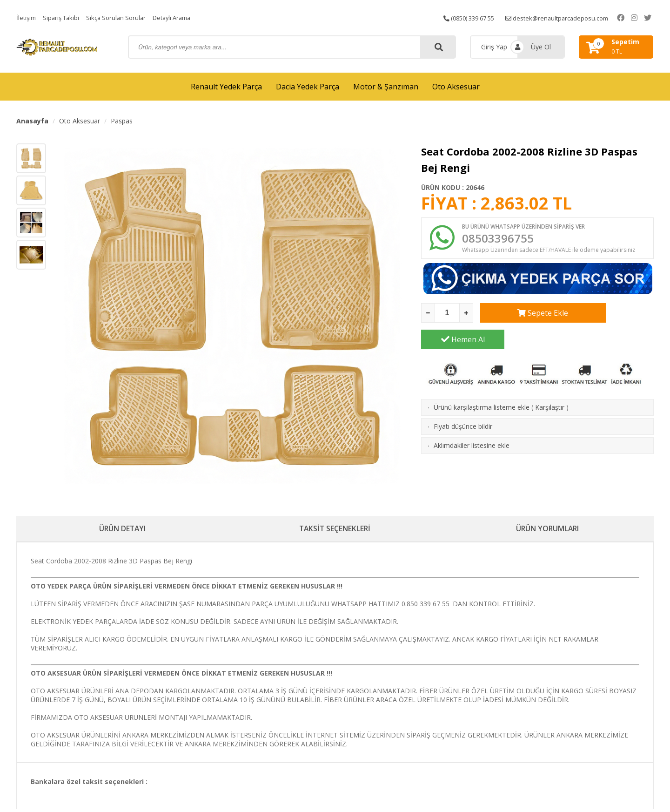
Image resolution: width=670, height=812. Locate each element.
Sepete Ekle (522, 317)
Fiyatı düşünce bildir (463, 403)
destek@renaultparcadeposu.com (567, 17)
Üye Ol (541, 47)
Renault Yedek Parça (226, 87)
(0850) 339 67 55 (472, 17)
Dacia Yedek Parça (308, 87)
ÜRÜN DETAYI (123, 530)
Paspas (122, 121)
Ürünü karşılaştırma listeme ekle (482, 384)
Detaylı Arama (182, 17)
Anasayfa (32, 121)
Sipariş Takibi (64, 17)
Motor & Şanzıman (386, 87)
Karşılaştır (550, 384)
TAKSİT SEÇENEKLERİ (335, 530)
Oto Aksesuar (456, 87)
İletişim (27, 17)
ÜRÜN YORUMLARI (548, 530)
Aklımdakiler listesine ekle (472, 423)
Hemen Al (612, 317)
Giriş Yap (494, 47)
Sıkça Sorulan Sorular (122, 17)
